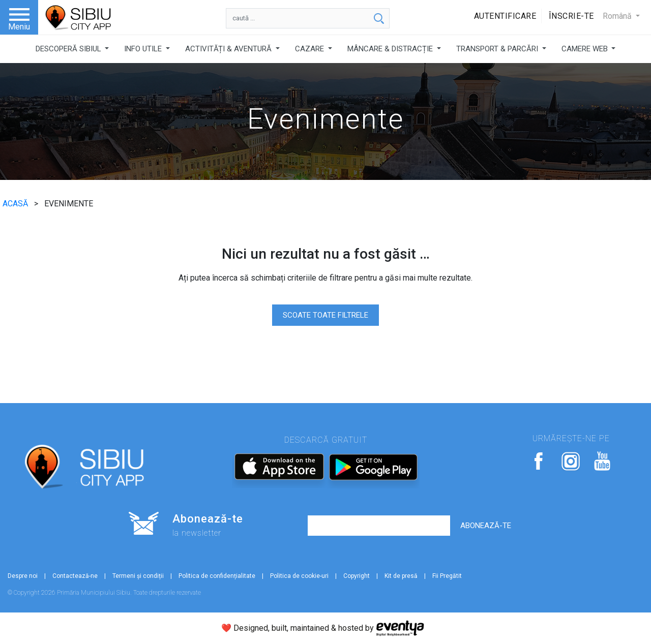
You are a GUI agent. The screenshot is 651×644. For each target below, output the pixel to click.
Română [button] (618, 16)
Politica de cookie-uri (299, 576)
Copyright (357, 576)
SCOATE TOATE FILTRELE (325, 315)
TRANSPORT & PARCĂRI (498, 49)
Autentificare (505, 16)
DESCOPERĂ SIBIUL (69, 49)
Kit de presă (401, 576)
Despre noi (23, 576)
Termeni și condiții (138, 576)
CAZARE (310, 49)
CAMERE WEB (586, 49)
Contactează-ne (75, 576)
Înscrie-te (571, 16)
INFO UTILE (144, 49)
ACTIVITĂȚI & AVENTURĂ (229, 49)
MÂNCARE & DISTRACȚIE (391, 49)
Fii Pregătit (447, 576)
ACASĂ (16, 204)
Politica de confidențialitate (217, 576)
